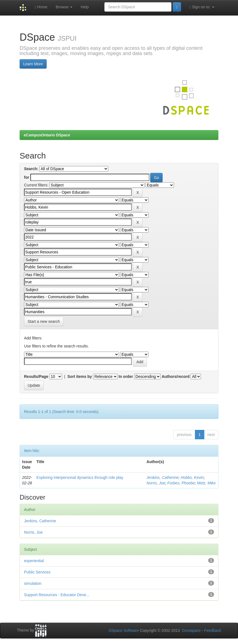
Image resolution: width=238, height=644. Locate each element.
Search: (31, 169)
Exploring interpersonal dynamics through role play (80, 477)
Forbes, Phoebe (181, 483)
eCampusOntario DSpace (47, 135)
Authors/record (175, 376)
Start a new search (44, 321)
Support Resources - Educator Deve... (57, 595)
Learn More (33, 64)
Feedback (213, 630)
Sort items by (80, 376)
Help (85, 7)
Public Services (37, 572)
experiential (34, 561)
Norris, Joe (156, 483)
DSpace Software (124, 630)
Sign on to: (202, 7)
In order (126, 376)
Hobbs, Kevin (192, 477)
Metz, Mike (206, 483)
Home (41, 7)
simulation (33, 583)
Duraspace (191, 630)
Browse (64, 7)
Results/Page (36, 376)
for (27, 177)
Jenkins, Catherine (163, 477)
